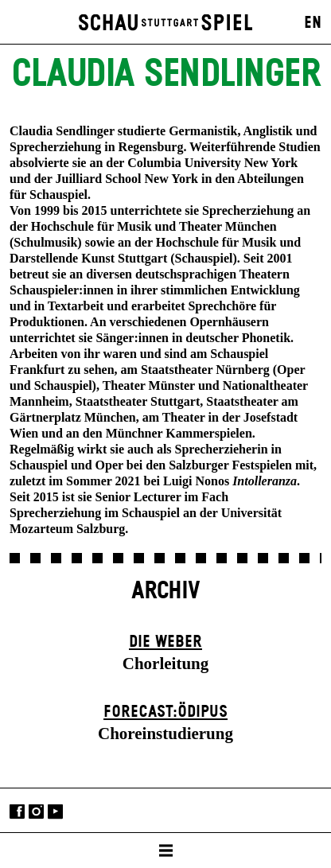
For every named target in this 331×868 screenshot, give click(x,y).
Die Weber (165, 642)
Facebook (17, 812)
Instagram (36, 812)
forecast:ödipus (165, 712)
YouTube (55, 812)
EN (313, 23)
